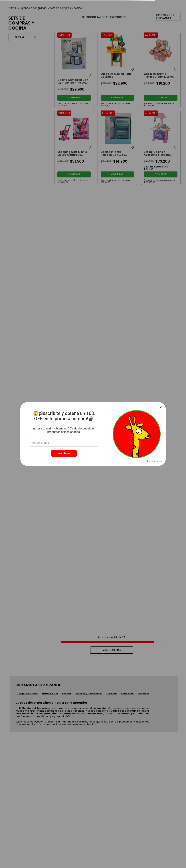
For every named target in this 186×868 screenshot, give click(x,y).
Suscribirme (64, 453)
